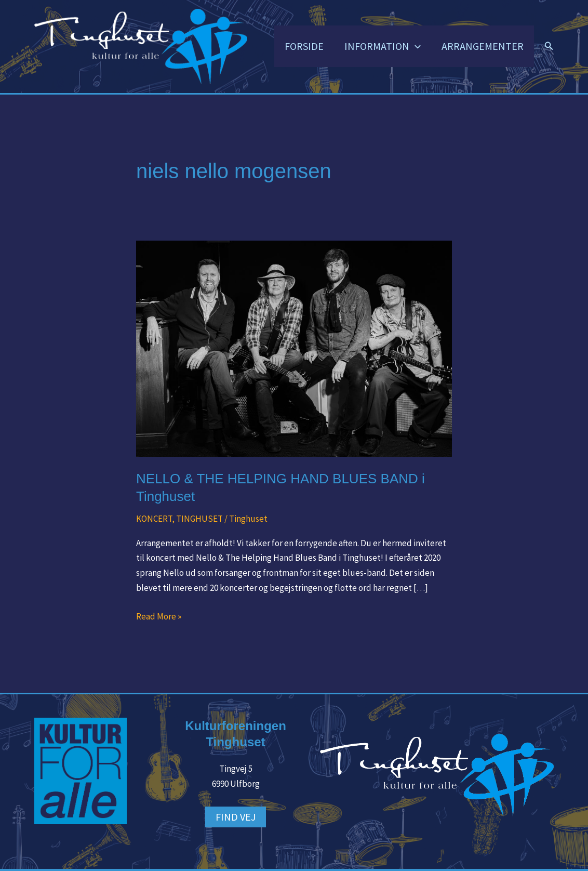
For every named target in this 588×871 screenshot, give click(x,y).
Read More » (159, 616)
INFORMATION (383, 46)
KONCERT (154, 519)
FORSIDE (304, 46)
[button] (415, 46)
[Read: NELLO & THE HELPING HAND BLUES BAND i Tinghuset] (294, 348)
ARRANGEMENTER (483, 46)
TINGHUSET (199, 519)
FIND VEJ (236, 817)
